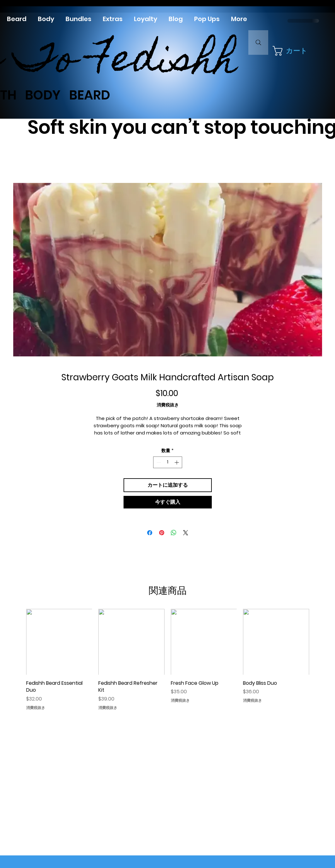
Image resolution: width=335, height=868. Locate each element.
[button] (292, 51)
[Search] (258, 43)
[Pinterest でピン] (162, 533)
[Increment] (177, 462)
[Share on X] (186, 533)
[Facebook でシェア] (150, 533)
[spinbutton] (168, 462)
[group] (168, 661)
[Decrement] (158, 462)
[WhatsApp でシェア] (174, 533)
